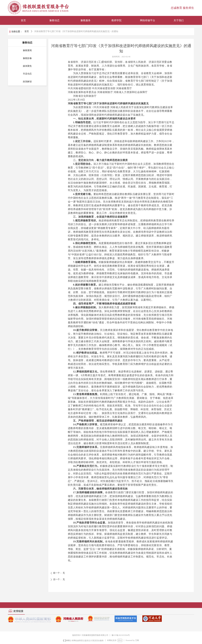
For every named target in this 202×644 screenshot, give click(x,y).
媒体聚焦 (27, 66)
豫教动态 (27, 43)
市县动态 (27, 74)
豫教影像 (27, 58)
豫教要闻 (27, 50)
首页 (27, 31)
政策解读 (27, 82)
